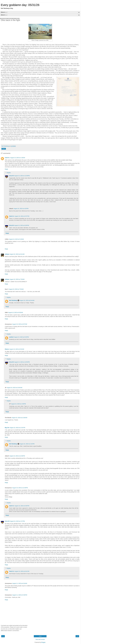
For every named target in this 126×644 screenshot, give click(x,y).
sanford (11, 337)
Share (4, 149)
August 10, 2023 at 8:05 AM (16, 312)
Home (40, 636)
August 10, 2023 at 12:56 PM (22, 362)
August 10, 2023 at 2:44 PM (27, 444)
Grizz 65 (11, 176)
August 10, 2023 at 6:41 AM (17, 254)
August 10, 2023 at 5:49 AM (16, 239)
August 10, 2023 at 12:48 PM (20, 488)
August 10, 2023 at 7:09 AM (17, 279)
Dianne (7, 349)
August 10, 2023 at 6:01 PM (22, 571)
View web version (40, 639)
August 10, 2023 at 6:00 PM (22, 506)
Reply (6, 169)
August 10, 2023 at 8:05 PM (22, 225)
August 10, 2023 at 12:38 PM (22, 176)
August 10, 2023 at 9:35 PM (21, 337)
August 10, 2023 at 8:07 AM (20, 324)
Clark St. (7, 158)
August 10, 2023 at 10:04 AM (15, 388)
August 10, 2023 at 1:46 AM (18, 158)
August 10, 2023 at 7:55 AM (16, 289)
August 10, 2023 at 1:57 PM (17, 521)
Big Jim (7, 428)
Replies (9, 173)
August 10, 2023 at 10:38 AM (19, 418)
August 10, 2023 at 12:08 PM (17, 456)
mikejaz (7, 254)
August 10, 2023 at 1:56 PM (18, 404)
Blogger (43, 642)
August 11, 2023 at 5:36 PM (20, 595)
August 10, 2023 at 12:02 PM (17, 428)
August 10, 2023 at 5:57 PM (22, 216)
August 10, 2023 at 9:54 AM (17, 349)
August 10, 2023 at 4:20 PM (21, 209)
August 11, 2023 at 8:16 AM (20, 583)
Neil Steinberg (13, 300)
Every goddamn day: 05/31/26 (20, 5)
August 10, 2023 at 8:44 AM (27, 300)
